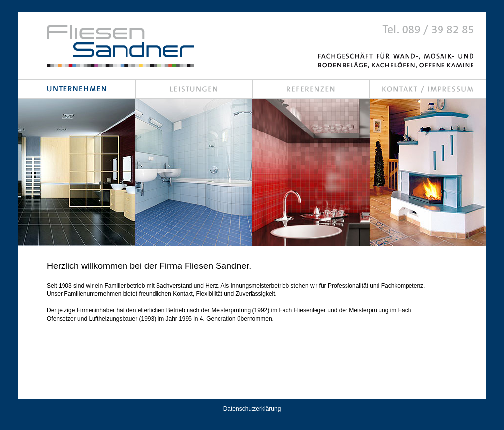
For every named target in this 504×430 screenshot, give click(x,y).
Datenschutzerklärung (252, 409)
